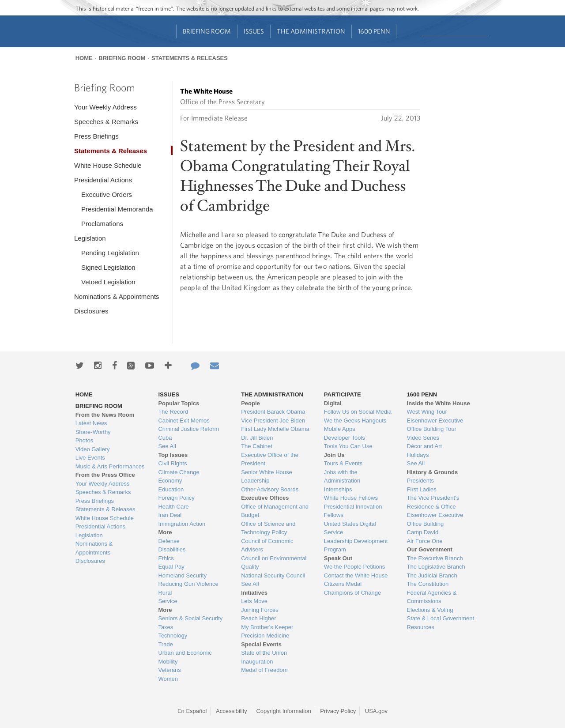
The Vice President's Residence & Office (433, 502)
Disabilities (172, 549)
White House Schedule (108, 165)
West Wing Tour (427, 412)
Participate (343, 394)
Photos (84, 440)
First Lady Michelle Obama (275, 429)
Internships (338, 489)
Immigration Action (182, 524)
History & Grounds (433, 472)
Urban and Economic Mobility (185, 657)
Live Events (90, 458)
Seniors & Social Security (190, 618)
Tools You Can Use (348, 446)
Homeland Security (182, 575)
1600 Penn (374, 31)
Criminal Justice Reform (188, 429)
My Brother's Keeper (267, 627)
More (165, 532)
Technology (173, 636)
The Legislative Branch (436, 567)
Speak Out (338, 558)
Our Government (430, 549)
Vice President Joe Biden (273, 421)
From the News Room (105, 415)
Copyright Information (283, 711)
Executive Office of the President (270, 459)
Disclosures (91, 311)
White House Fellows (351, 498)
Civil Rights (172, 463)
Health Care (173, 507)
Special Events (261, 644)
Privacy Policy (338, 711)
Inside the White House (439, 403)
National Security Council (273, 575)
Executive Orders (107, 194)
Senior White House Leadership (267, 477)
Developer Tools (345, 438)
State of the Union (264, 653)
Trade (165, 644)
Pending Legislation (110, 253)
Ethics (166, 558)
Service (168, 601)
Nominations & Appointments (117, 296)
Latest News (91, 423)
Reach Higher (259, 618)
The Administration (311, 31)
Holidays (418, 455)
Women (168, 679)
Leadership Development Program (356, 545)
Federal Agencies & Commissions (432, 597)
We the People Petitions (355, 567)
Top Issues (173, 455)
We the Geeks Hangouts (355, 421)
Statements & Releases (190, 58)
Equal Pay (171, 567)
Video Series (423, 438)
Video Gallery (93, 449)
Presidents (420, 481)
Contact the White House (356, 575)
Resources (421, 627)
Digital (333, 403)
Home (84, 58)
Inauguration (257, 662)
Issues (254, 31)
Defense (169, 541)
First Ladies (422, 489)
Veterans (169, 670)
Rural (165, 593)
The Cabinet (257, 446)
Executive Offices (265, 498)
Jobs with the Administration (342, 477)
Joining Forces (260, 610)
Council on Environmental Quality (274, 563)
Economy (170, 481)
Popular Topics (179, 403)
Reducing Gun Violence (188, 584)
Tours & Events (343, 463)
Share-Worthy (93, 432)
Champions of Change (352, 593)
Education (171, 489)
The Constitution (428, 584)
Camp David (423, 532)
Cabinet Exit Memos (184, 421)
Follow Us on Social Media (358, 412)
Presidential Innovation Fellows (353, 511)
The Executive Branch (435, 558)
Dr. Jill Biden (257, 438)
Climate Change (179, 472)
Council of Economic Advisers (267, 545)
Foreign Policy (176, 498)
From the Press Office (105, 475)
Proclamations (102, 224)
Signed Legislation (108, 267)
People (250, 403)
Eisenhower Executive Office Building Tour (435, 425)
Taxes (166, 627)
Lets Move (254, 601)
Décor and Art (425, 446)
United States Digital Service (350, 528)
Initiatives (254, 593)
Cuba (165, 438)
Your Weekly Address (105, 107)
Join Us (334, 455)
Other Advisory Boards (270, 489)
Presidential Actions (103, 180)
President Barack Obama (273, 412)
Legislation (90, 238)
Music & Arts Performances (110, 466)
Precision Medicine (265, 636)
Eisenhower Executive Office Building (435, 519)
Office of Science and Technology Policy (268, 528)
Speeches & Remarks (106, 122)
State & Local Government (441, 618)
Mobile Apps (340, 429)
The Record (173, 412)
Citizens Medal (343, 584)
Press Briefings (96, 136)
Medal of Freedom (264, 670)
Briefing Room (207, 31)
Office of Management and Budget (275, 511)
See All (167, 446)
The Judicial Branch (432, 575)
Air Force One (425, 541)
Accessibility (232, 711)
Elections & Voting (430, 610)
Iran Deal (170, 515)
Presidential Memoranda (117, 209)
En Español (192, 711)
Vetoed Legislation (108, 282)
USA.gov (376, 711)
